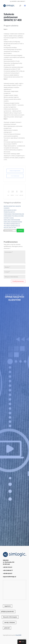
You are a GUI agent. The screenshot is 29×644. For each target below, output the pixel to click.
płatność (7, 628)
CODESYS (7, 208)
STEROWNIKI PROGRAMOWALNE (14, 214)
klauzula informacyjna (10, 617)
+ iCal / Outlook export (15, 176)
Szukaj (20, 231)
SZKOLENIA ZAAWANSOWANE (13, 222)
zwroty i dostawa (10, 622)
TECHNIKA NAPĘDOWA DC (12, 226)
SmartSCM (18, 635)
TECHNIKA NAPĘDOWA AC (12, 224)
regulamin (8, 606)
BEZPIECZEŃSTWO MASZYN (12, 206)
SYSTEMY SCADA (9, 218)
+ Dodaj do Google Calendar (15, 171)
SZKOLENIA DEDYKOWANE (12, 220)
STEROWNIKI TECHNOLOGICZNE (14, 216)
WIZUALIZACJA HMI (10, 228)
